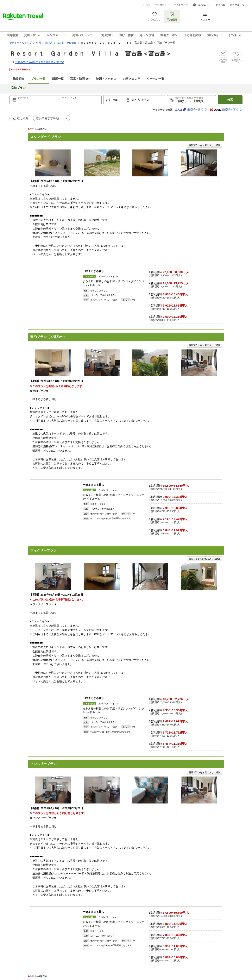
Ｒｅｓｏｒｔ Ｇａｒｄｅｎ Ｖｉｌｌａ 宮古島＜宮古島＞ (90, 54)
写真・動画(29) (80, 79)
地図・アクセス (106, 79)
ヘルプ (147, 5)
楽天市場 (221, 5)
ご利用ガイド (162, 5)
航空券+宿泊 (189, 110)
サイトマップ (181, 5)
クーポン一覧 (156, 79)
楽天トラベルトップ (21, 43)
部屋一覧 (58, 79)
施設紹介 (19, 79)
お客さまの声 (132, 79)
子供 (144, 100)
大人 (135, 100)
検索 (230, 100)
